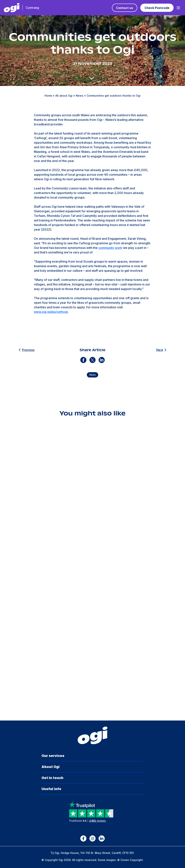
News (80, 96)
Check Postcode (157, 8)
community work (110, 248)
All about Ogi (64, 96)
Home (48, 96)
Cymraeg (32, 8)
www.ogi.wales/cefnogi (51, 312)
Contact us (125, 8)
